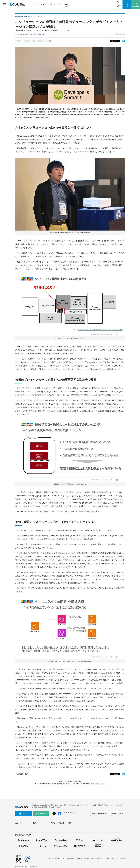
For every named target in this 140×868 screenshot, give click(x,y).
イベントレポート (30, 41)
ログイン (23, 813)
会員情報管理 (70, 859)
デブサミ (19, 41)
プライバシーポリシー (111, 859)
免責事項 (79, 859)
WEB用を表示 (22, 774)
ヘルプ (51, 859)
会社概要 (87, 859)
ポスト (114, 41)
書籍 (66, 5)
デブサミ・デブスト (54, 5)
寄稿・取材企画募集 (99, 813)
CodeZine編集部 (38, 34)
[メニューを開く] (4, 4)
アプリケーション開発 (45, 41)
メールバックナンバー (70, 813)
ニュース (35, 4)
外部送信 (122, 859)
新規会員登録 (41, 813)
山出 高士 (27, 34)
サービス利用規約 (97, 859)
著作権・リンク (60, 859)
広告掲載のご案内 (116, 813)
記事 (43, 5)
